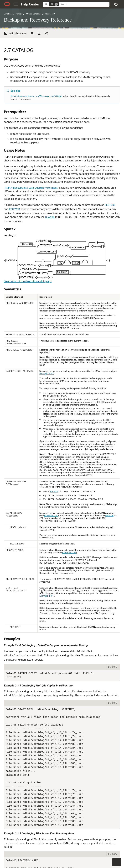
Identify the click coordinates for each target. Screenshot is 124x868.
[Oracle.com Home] (7, 4)
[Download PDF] (39, 33)
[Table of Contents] (16, 33)
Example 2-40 (46, 373)
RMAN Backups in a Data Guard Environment (31, 188)
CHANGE (50, 217)
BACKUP (54, 492)
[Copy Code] (113, 667)
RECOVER (14, 209)
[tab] (55, 667)
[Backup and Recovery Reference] (32, 33)
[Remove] (56, 4)
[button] (16, 4)
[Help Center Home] (30, 4)
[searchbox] (84, 4)
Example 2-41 (46, 596)
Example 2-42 (69, 552)
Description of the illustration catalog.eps (28, 281)
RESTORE (110, 205)
